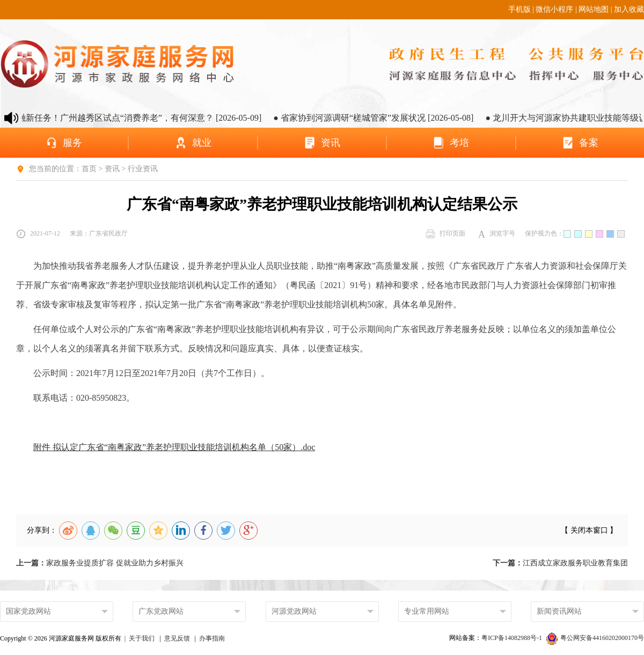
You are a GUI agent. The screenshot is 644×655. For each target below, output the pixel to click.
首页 (89, 169)
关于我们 (142, 638)
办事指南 (212, 638)
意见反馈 (177, 638)
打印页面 (445, 234)
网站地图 (594, 9)
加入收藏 (629, 9)
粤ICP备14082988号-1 (513, 638)
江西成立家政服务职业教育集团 (560, 563)
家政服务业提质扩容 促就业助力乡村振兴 (100, 563)
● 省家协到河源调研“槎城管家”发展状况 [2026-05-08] (384, 118)
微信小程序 (554, 9)
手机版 (519, 9)
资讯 (112, 169)
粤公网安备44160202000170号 (595, 638)
